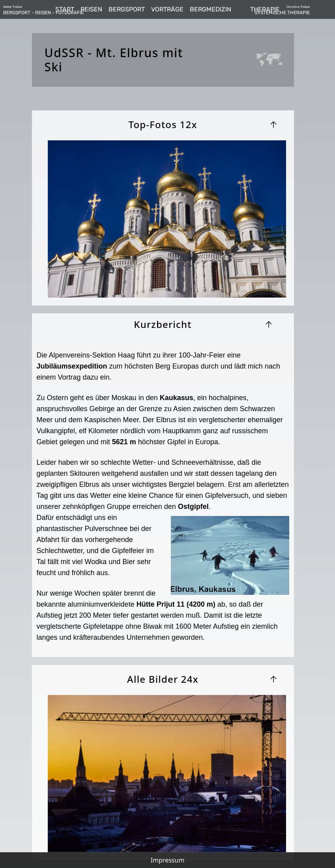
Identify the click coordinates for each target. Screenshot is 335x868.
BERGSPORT (127, 9)
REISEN (91, 9)
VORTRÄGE (167, 9)
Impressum (168, 860)
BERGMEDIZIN (211, 9)
